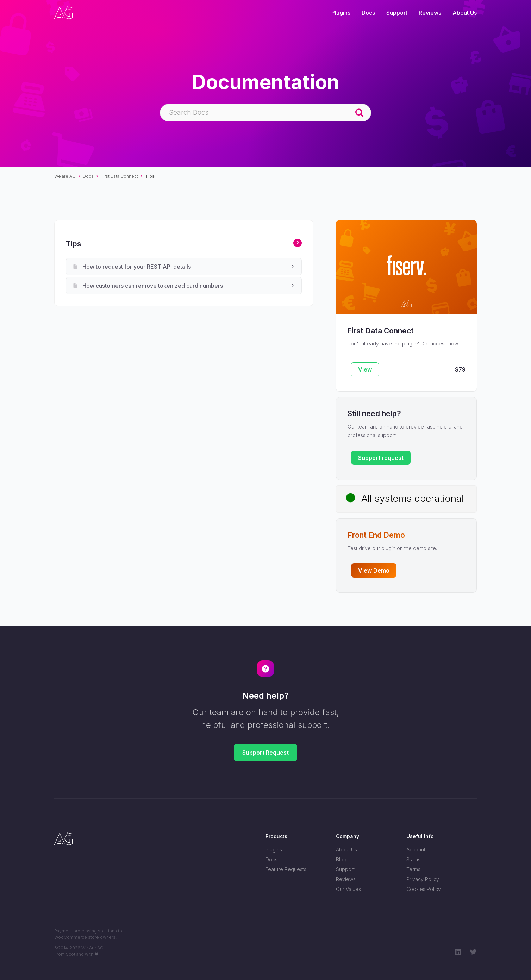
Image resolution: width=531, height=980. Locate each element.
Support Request (265, 753)
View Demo (374, 570)
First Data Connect (119, 176)
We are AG (65, 176)
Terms (413, 869)
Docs (368, 13)
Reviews (430, 13)
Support (397, 13)
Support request (381, 458)
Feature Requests (286, 869)
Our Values (348, 889)
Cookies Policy (424, 889)
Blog (341, 859)
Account (416, 850)
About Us (465, 13)
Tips (150, 176)
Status (413, 859)
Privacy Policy (423, 879)
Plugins (341, 13)
